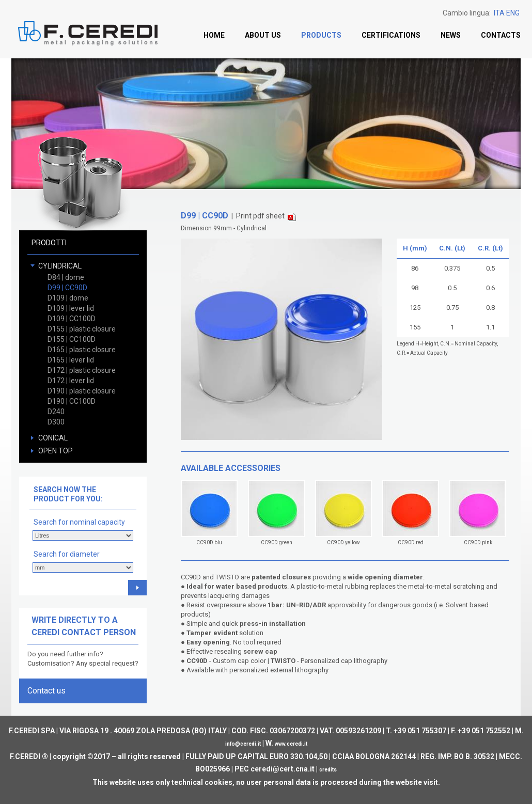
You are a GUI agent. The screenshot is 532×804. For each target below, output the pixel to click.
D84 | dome (66, 277)
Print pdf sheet (266, 216)
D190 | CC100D (72, 401)
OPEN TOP (56, 451)
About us (263, 35)
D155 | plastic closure (82, 329)
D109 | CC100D (72, 319)
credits (328, 770)
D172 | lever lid (71, 381)
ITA (499, 13)
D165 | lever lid (71, 360)
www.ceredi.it (291, 744)
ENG (513, 13)
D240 (56, 412)
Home (214, 35)
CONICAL (53, 438)
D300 (56, 422)
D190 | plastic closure (82, 391)
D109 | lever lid (71, 308)
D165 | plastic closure (82, 350)
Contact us (46, 691)
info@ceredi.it (243, 744)
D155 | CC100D (72, 339)
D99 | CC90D (67, 288)
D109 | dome (68, 298)
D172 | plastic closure (82, 370)
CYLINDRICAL (60, 266)
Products (321, 35)
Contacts (501, 35)
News (451, 35)
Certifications (391, 35)
